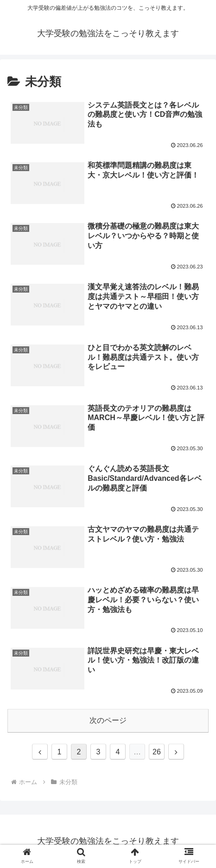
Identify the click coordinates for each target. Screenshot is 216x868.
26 (157, 752)
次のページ (108, 720)
